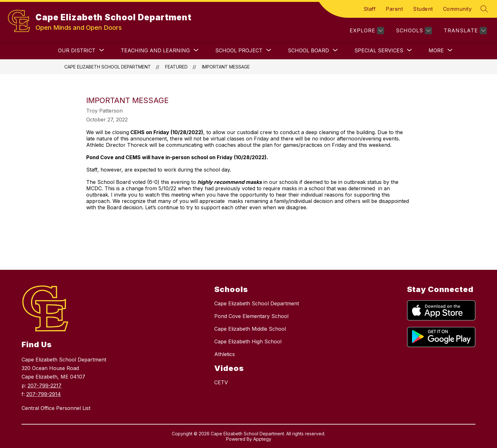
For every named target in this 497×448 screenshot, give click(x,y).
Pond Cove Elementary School (251, 316)
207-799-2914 (44, 394)
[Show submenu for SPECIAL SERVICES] (379, 50)
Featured (176, 67)
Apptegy (262, 439)
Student (423, 9)
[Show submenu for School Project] (239, 50)
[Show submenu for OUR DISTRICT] (77, 50)
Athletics (225, 354)
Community (458, 9)
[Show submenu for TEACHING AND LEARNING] (155, 50)
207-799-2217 (45, 386)
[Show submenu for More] (436, 50)
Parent (394, 9)
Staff (370, 9)
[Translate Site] (465, 31)
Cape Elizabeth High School (248, 341)
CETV (221, 382)
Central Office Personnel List (56, 408)
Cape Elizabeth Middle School (250, 329)
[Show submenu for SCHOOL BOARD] (308, 50)
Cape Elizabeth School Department (108, 67)
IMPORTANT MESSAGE (226, 67)
